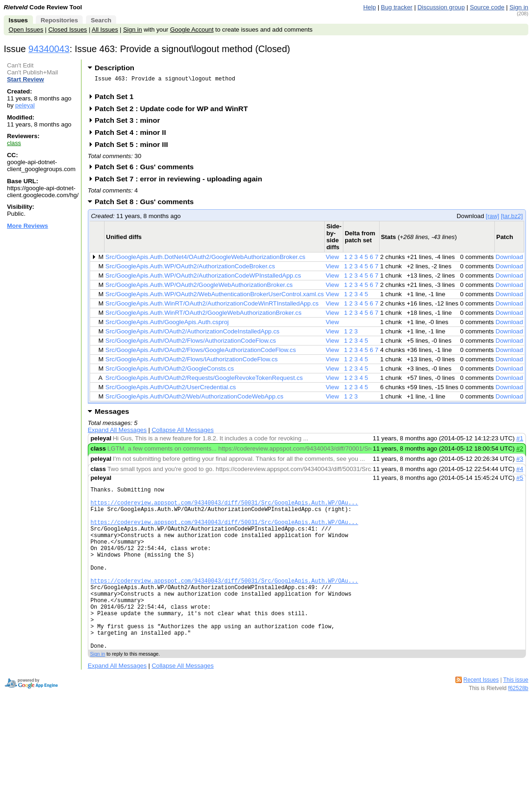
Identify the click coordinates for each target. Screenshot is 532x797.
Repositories (59, 20)
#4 (520, 472)
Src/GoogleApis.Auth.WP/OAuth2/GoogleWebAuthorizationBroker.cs (199, 288)
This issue (516, 717)
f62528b (518, 726)
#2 (520, 451)
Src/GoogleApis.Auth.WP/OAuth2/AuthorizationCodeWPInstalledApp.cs (203, 278)
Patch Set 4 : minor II (133, 135)
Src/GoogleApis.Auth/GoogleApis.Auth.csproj (167, 325)
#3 (520, 462)
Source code (487, 7)
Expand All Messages (117, 433)
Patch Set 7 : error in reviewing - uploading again (181, 182)
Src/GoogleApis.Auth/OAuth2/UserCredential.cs (171, 390)
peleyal (25, 105)
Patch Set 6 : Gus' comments (147, 169)
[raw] (492, 219)
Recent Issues (481, 717)
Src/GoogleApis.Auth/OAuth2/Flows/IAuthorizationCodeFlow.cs (192, 362)
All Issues (105, 30)
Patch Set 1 (117, 99)
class (14, 143)
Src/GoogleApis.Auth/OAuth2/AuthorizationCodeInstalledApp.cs (193, 334)
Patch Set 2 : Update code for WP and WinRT (174, 111)
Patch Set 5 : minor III (135, 147)
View (332, 260)
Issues (18, 20)
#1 (520, 441)
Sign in (519, 7)
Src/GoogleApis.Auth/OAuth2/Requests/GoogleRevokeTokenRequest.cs (204, 381)
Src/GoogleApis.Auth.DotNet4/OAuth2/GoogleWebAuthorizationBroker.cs (205, 260)
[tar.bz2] (512, 219)
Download (509, 260)
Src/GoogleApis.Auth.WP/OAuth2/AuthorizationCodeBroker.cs (190, 269)
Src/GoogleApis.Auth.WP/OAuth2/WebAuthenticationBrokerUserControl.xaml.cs (215, 297)
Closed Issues (68, 30)
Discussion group (441, 7)
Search (101, 20)
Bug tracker (397, 7)
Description (115, 68)
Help (370, 7)
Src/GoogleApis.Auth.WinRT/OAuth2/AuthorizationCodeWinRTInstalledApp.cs (212, 306)
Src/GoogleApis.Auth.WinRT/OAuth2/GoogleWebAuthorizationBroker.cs (204, 315)
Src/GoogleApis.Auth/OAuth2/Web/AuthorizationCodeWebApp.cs (194, 399)
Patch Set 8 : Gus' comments (147, 204)
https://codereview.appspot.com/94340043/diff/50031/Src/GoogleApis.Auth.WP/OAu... (224, 509)
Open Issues (26, 30)
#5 (520, 481)
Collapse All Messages (182, 433)
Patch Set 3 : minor (131, 123)
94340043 (49, 49)
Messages (112, 414)
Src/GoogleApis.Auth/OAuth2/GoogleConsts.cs (170, 371)
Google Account (192, 30)
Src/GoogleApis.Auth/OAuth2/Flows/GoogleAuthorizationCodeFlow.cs (201, 353)
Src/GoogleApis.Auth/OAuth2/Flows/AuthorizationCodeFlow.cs (191, 343)
